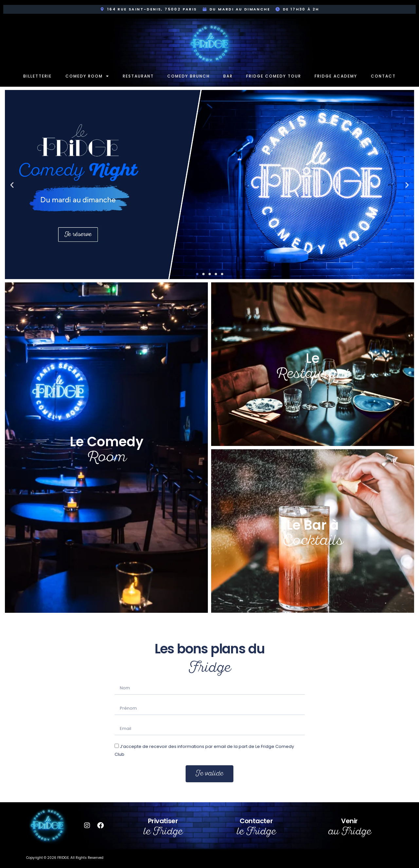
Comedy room (87, 76)
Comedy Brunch (189, 76)
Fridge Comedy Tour (274, 76)
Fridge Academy (336, 76)
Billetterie (37, 76)
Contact (383, 76)
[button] (12, 185)
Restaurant (138, 76)
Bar (228, 76)
